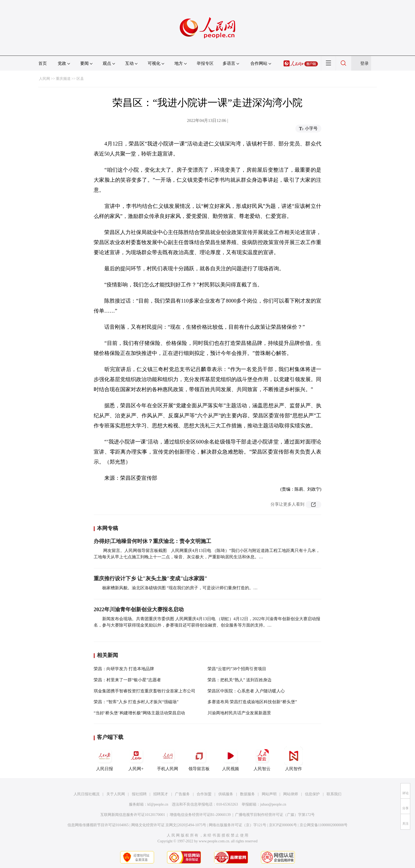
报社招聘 (139, 794)
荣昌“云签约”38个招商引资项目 (237, 669)
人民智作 (294, 759)
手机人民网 (168, 759)
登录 (364, 63)
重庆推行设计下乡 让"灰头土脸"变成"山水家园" (150, 578)
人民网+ (136, 759)
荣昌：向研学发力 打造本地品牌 (124, 669)
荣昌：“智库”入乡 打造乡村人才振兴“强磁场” (136, 702)
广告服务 (182, 794)
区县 (80, 79)
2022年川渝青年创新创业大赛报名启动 (139, 609)
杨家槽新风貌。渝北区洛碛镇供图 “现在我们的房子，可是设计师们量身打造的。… (180, 588)
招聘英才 (161, 794)
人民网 (44, 79)
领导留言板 (199, 759)
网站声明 (269, 794)
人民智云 (262, 759)
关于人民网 (116, 794)
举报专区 (205, 63)
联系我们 (334, 794)
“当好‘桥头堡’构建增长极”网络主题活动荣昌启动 (139, 713)
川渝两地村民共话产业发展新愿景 (239, 713)
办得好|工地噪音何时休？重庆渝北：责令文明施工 (152, 541)
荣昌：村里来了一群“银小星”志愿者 (127, 680)
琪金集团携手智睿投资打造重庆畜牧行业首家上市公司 (145, 691)
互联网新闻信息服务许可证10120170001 (133, 815)
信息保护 (312, 794)
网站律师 (291, 794)
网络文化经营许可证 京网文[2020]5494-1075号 (169, 825)
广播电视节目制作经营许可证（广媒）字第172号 (275, 815)
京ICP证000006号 (283, 825)
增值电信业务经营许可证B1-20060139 (200, 815)
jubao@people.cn (273, 804)
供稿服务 (226, 794)
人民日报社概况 (87, 794)
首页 (43, 63)
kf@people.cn (158, 804)
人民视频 (231, 759)
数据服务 (247, 794)
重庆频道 (63, 79)
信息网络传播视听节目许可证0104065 (98, 825)
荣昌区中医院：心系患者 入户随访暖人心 (246, 691)
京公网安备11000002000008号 (324, 825)
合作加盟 (204, 794)
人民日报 (105, 759)
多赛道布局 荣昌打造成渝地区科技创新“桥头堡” (252, 702)
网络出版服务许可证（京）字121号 (238, 825)
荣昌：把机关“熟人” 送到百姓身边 (240, 680)
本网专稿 (107, 528)
